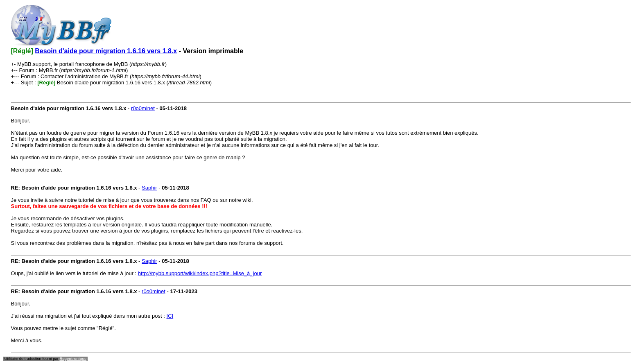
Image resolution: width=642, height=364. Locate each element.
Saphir (149, 188)
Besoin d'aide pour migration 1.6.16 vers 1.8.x (106, 51)
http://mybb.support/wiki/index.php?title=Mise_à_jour (200, 273)
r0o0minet (143, 108)
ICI (170, 316)
